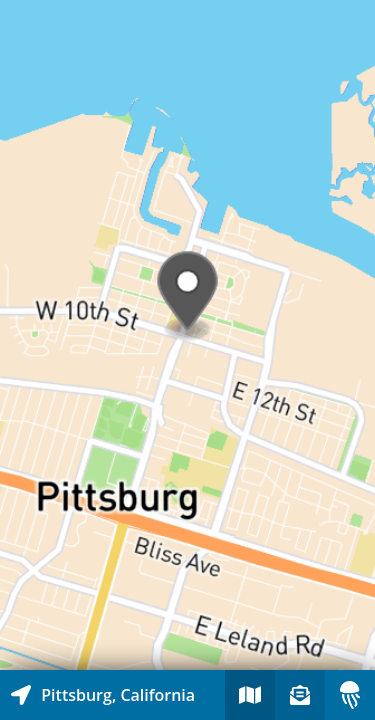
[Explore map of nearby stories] (187, 335)
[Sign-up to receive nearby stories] (300, 695)
